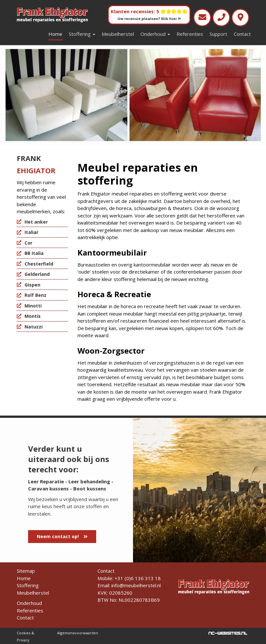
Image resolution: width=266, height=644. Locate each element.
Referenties (190, 34)
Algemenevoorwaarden (78, 633)
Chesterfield (39, 264)
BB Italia (34, 253)
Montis (33, 316)
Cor (28, 243)
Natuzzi (34, 327)
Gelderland (37, 274)
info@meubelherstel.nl (136, 585)
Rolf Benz (36, 295)
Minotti (33, 306)
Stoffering (82, 34)
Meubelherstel (118, 34)
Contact (242, 34)
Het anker (36, 222)
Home (55, 34)
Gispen (32, 285)
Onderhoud (155, 34)
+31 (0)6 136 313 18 (138, 578)
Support (218, 34)
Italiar (31, 232)
